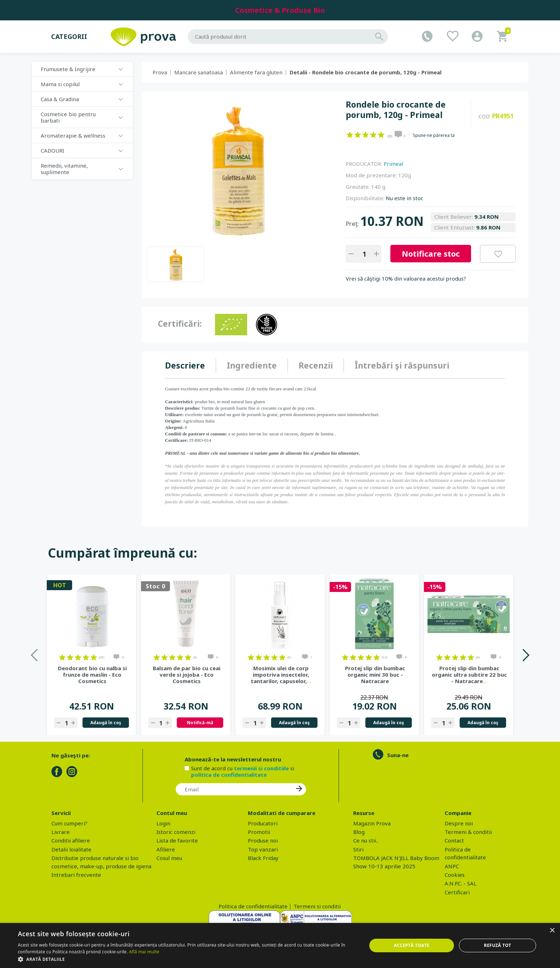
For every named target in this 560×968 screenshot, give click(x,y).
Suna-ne (398, 755)
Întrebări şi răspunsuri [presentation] (402, 365)
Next (526, 655)
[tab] (191, 366)
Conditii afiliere (71, 840)
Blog (359, 832)
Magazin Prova (372, 823)
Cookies (455, 875)
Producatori (263, 823)
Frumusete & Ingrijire (68, 69)
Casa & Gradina (60, 99)
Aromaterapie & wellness (73, 135)
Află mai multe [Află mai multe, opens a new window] (144, 952)
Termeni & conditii (468, 832)
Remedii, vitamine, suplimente (64, 169)
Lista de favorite (177, 840)
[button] (187, 959)
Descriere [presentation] (185, 365)
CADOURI (52, 150)
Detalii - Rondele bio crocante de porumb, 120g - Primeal (366, 72)
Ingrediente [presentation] (252, 365)
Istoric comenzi (176, 832)
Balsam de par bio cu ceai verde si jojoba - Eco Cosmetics (187, 675)
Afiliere (166, 849)
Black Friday (263, 858)
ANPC (452, 866)
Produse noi (263, 840)
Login (163, 823)
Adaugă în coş (106, 723)
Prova (160, 72)
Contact (454, 840)
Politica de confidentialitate (253, 906)
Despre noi (459, 823)
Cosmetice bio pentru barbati (68, 117)
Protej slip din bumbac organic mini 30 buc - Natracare (375, 675)
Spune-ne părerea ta (434, 135)
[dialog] (280, 945)
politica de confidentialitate (229, 775)
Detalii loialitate (71, 849)
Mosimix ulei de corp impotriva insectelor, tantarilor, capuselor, (281, 675)
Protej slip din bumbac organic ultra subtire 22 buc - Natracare (469, 675)
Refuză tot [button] (497, 945)
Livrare (61, 832)
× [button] (552, 931)
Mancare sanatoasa (199, 72)
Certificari (457, 892)
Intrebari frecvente (76, 875)
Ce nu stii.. (366, 840)
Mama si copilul (60, 84)
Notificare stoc (431, 253)
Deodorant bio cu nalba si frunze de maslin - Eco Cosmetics (92, 675)
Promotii (259, 832)
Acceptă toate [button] (412, 945)
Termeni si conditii (317, 906)
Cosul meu (169, 858)
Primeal (393, 164)
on (350, 135)
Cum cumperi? (69, 823)
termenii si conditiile (261, 768)
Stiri (358, 849)
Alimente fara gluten (256, 72)
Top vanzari (263, 849)
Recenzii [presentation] (316, 365)
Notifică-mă (200, 723)
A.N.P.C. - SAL (461, 883)
